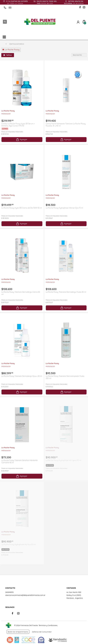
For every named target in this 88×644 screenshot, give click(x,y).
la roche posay (11, 50)
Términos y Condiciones (48, 625)
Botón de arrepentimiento (18, 632)
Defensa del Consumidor (42, 632)
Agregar (22, 140)
